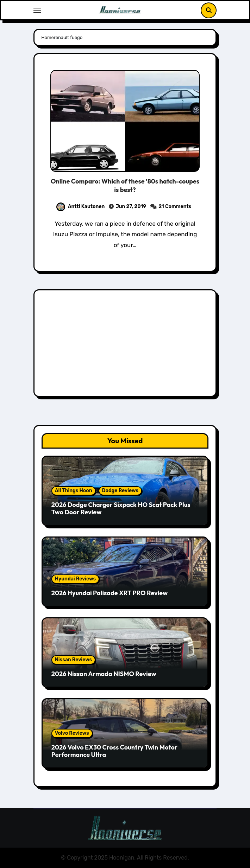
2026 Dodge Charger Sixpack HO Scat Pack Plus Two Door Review (121, 509)
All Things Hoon (74, 491)
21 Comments (175, 207)
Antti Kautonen (81, 207)
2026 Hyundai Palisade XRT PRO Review (110, 593)
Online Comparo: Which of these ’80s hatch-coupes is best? (125, 185)
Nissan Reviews (73, 660)
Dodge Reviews (120, 491)
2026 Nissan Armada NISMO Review (104, 674)
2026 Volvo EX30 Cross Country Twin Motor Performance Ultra (114, 751)
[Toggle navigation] (37, 10)
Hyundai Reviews (75, 579)
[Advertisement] (126, 345)
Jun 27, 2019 (131, 207)
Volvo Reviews (72, 733)
